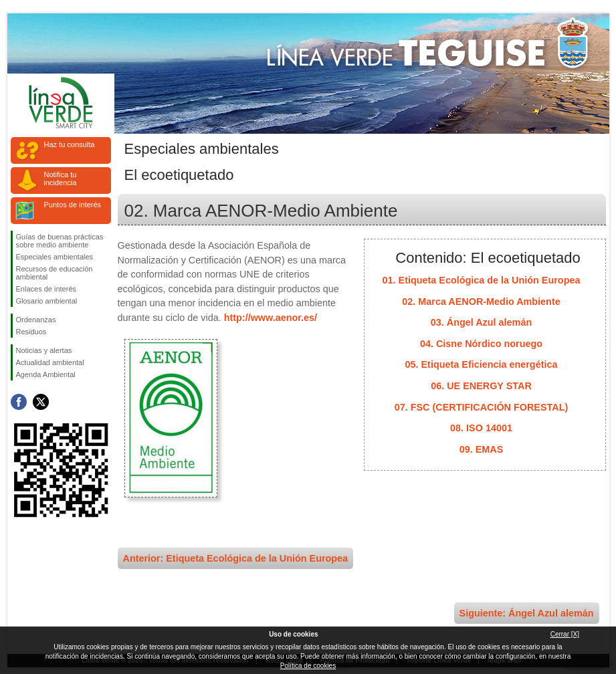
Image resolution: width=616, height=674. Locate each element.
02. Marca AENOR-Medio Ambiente (481, 302)
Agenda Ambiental (46, 374)
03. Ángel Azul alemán (481, 322)
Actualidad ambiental (50, 362)
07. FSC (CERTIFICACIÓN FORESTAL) (482, 407)
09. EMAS (482, 449)
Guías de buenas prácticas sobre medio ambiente (60, 241)
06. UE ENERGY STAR (481, 386)
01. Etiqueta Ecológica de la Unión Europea (482, 280)
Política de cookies (308, 666)
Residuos (31, 332)
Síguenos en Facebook (19, 402)
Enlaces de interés (46, 289)
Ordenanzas (36, 320)
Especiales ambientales (55, 257)
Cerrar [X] (565, 634)
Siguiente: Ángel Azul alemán (527, 613)
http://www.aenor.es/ (271, 318)
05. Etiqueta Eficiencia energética (482, 364)
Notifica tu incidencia (61, 179)
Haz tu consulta (70, 144)
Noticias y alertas (44, 350)
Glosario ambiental (47, 301)
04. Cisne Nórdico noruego (481, 344)
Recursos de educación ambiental (55, 273)
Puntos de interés (73, 205)
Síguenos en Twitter (41, 402)
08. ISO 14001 (481, 428)
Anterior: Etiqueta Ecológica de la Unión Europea (236, 558)
